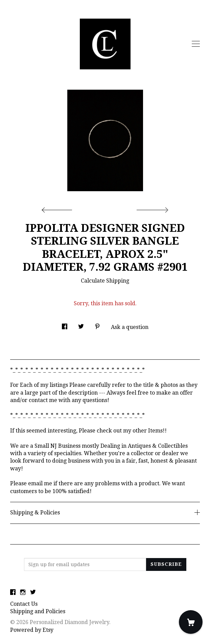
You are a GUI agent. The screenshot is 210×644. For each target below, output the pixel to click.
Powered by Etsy (32, 630)
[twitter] (33, 593)
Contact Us (24, 604)
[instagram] (23, 593)
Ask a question (130, 327)
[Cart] (191, 622)
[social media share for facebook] (65, 325)
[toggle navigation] (196, 44)
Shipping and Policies (38, 611)
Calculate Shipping (105, 281)
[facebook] (13, 593)
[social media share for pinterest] (97, 325)
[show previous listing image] (59, 208)
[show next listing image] (151, 208)
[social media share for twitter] (81, 325)
